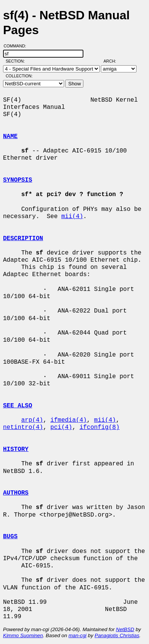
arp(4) (32, 420)
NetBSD (125, 629)
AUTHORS (16, 493)
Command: (17, 46)
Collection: (19, 76)
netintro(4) (23, 427)
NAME (10, 137)
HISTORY (16, 449)
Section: (17, 61)
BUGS (10, 537)
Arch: (113, 61)
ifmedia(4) (69, 420)
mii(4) (72, 217)
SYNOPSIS (18, 180)
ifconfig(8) (100, 427)
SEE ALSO (18, 406)
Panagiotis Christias (117, 635)
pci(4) (61, 427)
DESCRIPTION (23, 239)
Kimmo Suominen (23, 635)
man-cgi (78, 635)
